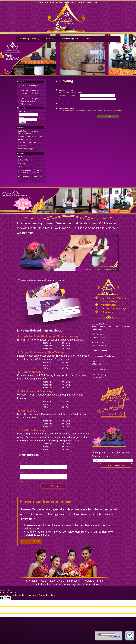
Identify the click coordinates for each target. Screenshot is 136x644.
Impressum (82, 2)
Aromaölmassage (25, 139)
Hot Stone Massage (26, 149)
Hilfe (95, 2)
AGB (65, 2)
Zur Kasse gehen (28, 101)
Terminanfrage (68, 39)
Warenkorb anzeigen (30, 86)
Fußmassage (23, 146)
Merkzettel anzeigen (30, 98)
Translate (114, 637)
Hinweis (80, 39)
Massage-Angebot (50, 39)
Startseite (59, 2)
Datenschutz (72, 2)
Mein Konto (26, 104)
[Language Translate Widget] (106, 634)
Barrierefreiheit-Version (47, 2)
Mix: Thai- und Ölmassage (28, 143)
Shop (88, 39)
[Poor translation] (8, 598)
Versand (90, 2)
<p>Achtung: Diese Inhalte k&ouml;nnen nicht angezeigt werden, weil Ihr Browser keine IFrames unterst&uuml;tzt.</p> (44, 477)
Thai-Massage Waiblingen (29, 39)
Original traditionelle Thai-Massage (31, 136)
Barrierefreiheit (30, 541)
